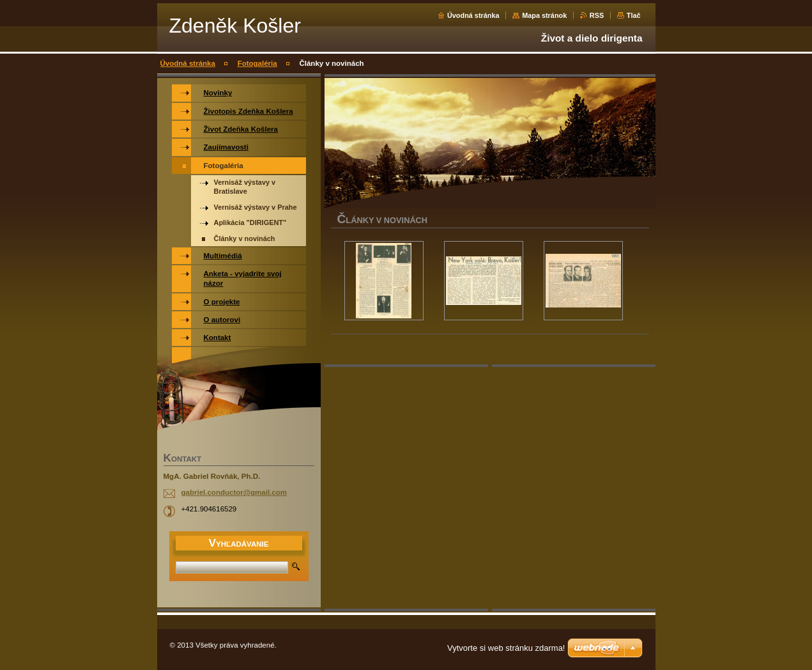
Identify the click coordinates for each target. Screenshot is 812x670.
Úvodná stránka (473, 15)
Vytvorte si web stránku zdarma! (506, 648)
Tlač (634, 15)
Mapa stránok (544, 15)
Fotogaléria (257, 63)
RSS (597, 15)
